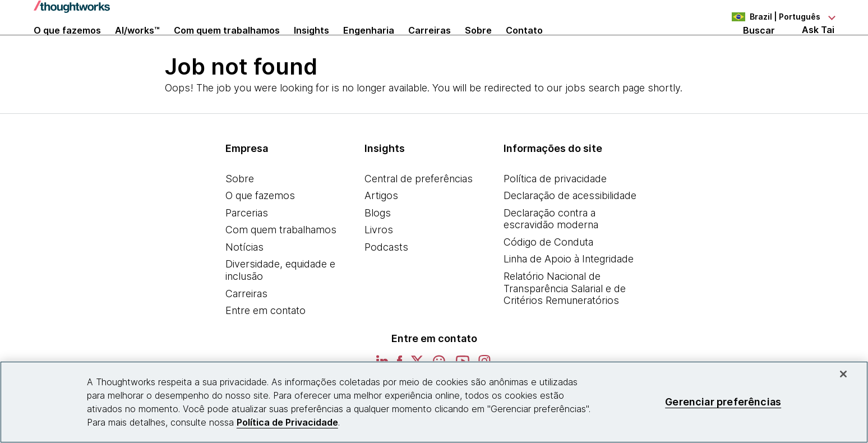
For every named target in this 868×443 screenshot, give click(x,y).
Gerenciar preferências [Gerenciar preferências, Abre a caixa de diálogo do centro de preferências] (723, 402)
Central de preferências (419, 211)
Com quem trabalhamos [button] (227, 46)
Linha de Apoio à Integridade (569, 291)
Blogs (378, 245)
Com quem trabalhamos (281, 262)
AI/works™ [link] (137, 46)
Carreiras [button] (430, 46)
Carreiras (246, 326)
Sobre (240, 211)
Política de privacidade (555, 211)
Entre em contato (266, 343)
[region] (434, 402)
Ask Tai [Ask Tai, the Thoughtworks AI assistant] (818, 46)
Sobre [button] (478, 46)
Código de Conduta (548, 274)
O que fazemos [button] (67, 46)
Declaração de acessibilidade (570, 228)
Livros (379, 262)
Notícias (244, 279)
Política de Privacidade (287, 422)
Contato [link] (524, 46)
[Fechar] (843, 374)
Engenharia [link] (369, 46)
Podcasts (386, 279)
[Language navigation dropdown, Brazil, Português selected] (773, 17)
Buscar (759, 46)
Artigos (381, 228)
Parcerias (247, 245)
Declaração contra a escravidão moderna (551, 251)
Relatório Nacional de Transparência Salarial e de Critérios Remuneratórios (565, 321)
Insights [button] (311, 46)
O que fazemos (260, 228)
